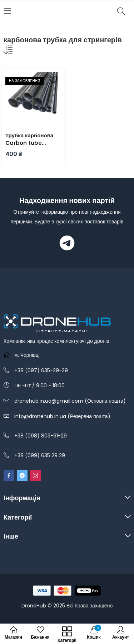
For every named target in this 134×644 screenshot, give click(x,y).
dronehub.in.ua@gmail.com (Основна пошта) (70, 401)
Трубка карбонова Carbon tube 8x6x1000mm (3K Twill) (29, 139)
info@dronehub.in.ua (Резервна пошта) (62, 416)
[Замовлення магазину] (9, 51)
